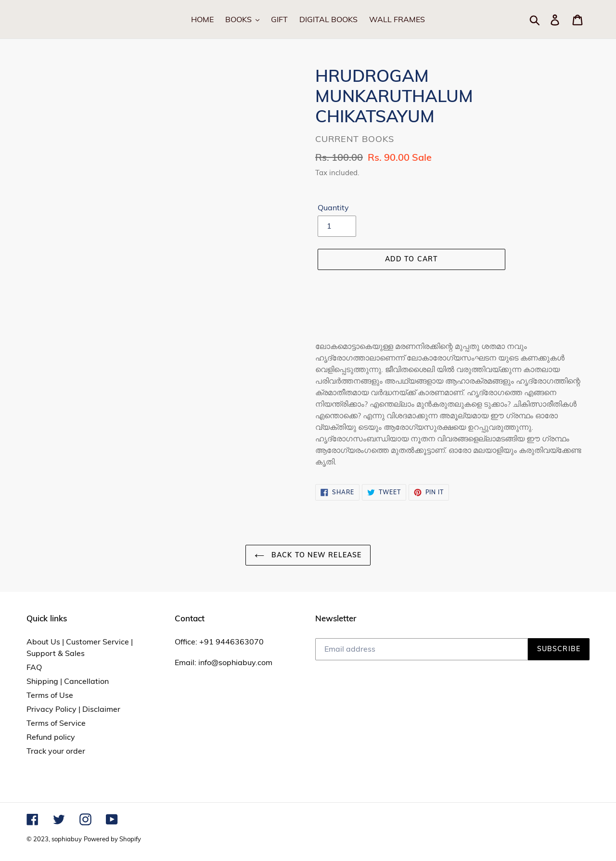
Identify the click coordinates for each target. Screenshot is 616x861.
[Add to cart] (411, 259)
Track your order (56, 751)
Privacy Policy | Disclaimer (73, 709)
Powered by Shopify (112, 839)
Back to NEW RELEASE (308, 555)
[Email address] (422, 649)
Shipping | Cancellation (68, 681)
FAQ (34, 667)
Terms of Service (56, 723)
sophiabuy (67, 839)
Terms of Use (50, 695)
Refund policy (51, 737)
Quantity (333, 207)
